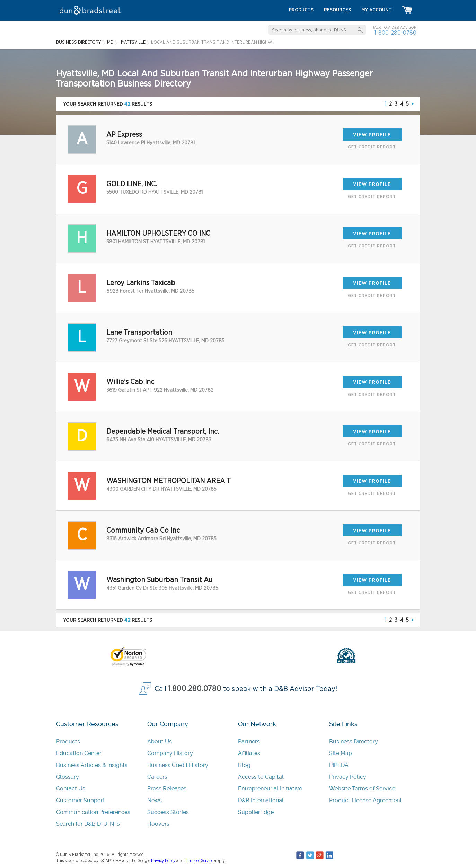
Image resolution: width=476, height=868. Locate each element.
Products (68, 742)
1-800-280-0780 (395, 33)
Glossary (68, 777)
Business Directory (354, 742)
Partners (249, 742)
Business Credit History (178, 765)
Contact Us (71, 789)
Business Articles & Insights (92, 765)
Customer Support (81, 800)
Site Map (341, 753)
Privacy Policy (348, 777)
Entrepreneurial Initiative (270, 789)
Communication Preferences (93, 812)
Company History (170, 753)
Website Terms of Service (362, 789)
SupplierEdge (256, 812)
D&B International (261, 800)
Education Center (79, 753)
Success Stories (168, 812)
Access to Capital (261, 777)
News (155, 800)
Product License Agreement (365, 800)
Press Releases (167, 789)
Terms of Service (199, 861)
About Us (160, 742)
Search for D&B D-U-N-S (88, 824)
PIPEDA (339, 765)
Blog (244, 765)
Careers (157, 777)
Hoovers (158, 824)
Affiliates (249, 753)
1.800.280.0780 (195, 689)
